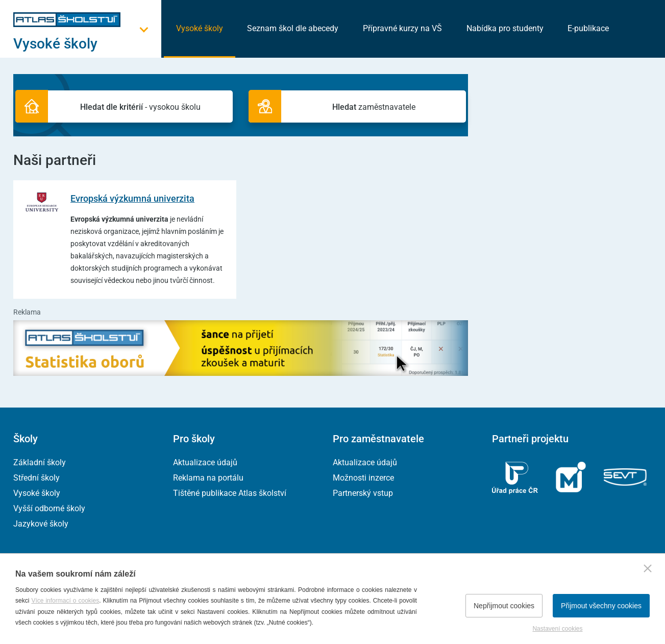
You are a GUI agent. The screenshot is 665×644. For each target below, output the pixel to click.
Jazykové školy (41, 524)
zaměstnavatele (368, 108)
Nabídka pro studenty (505, 28)
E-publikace (588, 28)
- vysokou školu (146, 108)
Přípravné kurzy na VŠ (402, 28)
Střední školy (36, 478)
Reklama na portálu (208, 478)
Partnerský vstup (363, 493)
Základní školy (40, 462)
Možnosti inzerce (363, 478)
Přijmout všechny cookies (601, 606)
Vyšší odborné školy (49, 508)
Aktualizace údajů (205, 462)
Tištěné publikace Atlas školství (230, 493)
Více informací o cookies (65, 601)
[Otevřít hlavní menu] (87, 44)
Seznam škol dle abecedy (293, 28)
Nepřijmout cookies (504, 606)
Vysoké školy (200, 28)
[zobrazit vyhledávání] (639, 28)
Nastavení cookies (557, 629)
